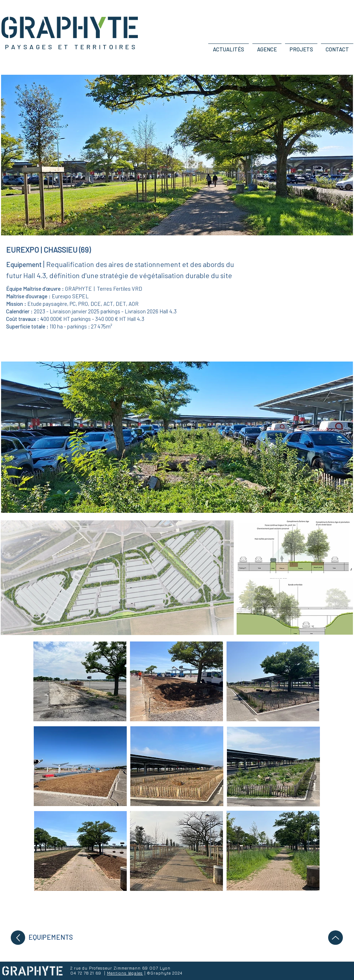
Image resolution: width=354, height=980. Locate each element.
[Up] (18, 938)
